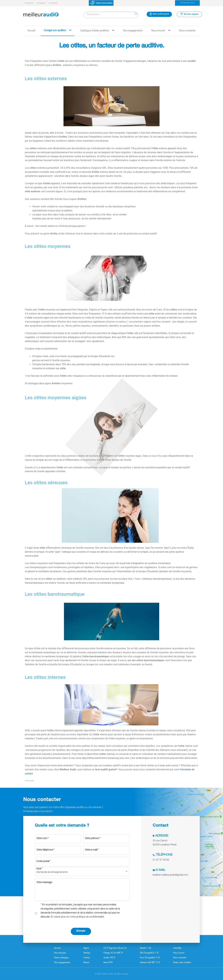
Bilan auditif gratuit (159, 14)
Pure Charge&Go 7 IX (150, 958)
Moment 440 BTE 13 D (150, 962)
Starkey (87, 953)
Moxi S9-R (108, 962)
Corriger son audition (58, 30)
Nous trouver (161, 31)
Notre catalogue (61, 958)
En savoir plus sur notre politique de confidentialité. (78, 917)
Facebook (29, 3)
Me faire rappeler (189, 14)
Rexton (86, 962)
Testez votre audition (182, 962)
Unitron (87, 958)
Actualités (53, 3)
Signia (86, 948)
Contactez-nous (187, 3)
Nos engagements (133, 31)
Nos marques (60, 953)
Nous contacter (187, 31)
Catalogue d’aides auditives (97, 31)
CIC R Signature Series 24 (115, 948)
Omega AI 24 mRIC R (113, 953)
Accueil (31, 31)
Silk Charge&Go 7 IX (149, 953)
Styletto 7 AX (145, 948)
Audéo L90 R (109, 958)
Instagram (41, 3)
